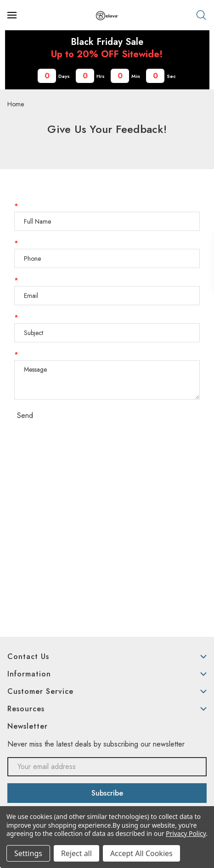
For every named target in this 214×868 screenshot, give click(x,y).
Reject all (76, 853)
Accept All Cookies (141, 853)
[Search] (201, 15)
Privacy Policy (186, 833)
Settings (28, 853)
